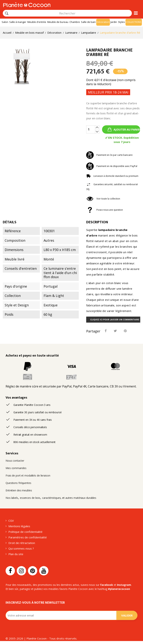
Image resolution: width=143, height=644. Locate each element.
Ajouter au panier (127, 129)
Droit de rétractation (22, 543)
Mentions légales (19, 526)
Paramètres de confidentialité (28, 537)
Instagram (124, 585)
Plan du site (16, 554)
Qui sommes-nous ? (21, 548)
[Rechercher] (7, 13)
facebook (107, 585)
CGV (11, 521)
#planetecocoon (119, 589)
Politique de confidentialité (25, 532)
